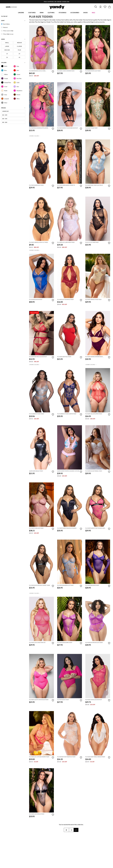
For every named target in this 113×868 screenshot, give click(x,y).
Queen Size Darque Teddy (36, 471)
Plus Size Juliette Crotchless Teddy (39, 700)
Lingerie (21, 13)
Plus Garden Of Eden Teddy (37, 414)
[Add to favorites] (53, 72)
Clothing (51, 13)
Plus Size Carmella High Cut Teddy (39, 243)
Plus (19, 50)
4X (19, 58)
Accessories (75, 13)
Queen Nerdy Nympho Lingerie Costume (68, 471)
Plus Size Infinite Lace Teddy (93, 71)
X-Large (19, 47)
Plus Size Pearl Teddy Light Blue (94, 185)
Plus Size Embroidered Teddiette (66, 185)
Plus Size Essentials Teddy (64, 357)
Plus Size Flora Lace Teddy (36, 528)
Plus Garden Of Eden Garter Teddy (67, 414)
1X (7, 54)
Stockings (62, 13)
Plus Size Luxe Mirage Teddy (37, 814)
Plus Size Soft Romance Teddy (65, 300)
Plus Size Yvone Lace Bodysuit (94, 700)
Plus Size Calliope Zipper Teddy (94, 414)
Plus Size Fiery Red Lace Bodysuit (38, 357)
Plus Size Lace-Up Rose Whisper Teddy (39, 757)
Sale (93, 13)
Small (7, 43)
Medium (19, 43)
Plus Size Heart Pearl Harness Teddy (95, 757)
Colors (4, 63)
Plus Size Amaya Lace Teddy (36, 185)
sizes (3, 39)
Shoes (85, 13)
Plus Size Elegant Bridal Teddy (94, 471)
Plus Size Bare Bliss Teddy (92, 586)
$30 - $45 (5, 119)
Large (7, 47)
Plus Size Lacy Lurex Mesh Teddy (66, 243)
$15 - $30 (5, 115)
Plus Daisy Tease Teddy (91, 128)
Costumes (32, 13)
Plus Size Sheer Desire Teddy (65, 643)
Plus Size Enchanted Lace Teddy (94, 643)
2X (19, 54)
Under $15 (5, 112)
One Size (7, 50)
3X (7, 58)
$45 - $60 (5, 123)
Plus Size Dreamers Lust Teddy (65, 586)
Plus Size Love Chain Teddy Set (37, 643)
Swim (42, 13)
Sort (3, 21)
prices (4, 108)
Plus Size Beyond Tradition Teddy (66, 757)
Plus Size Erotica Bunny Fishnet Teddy (40, 586)
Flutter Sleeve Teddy (63, 700)
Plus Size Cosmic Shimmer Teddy (66, 71)
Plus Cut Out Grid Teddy (92, 243)
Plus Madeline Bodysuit (36, 300)
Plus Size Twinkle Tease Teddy (93, 300)
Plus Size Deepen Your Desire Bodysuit (68, 128)
